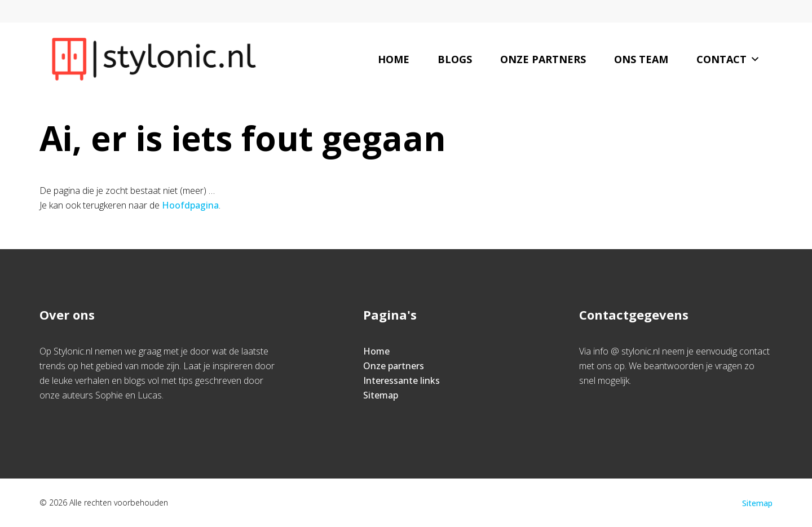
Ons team (641, 59)
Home (394, 59)
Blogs (455, 59)
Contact (728, 59)
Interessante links (401, 380)
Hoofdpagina (190, 205)
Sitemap (381, 395)
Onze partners (543, 59)
